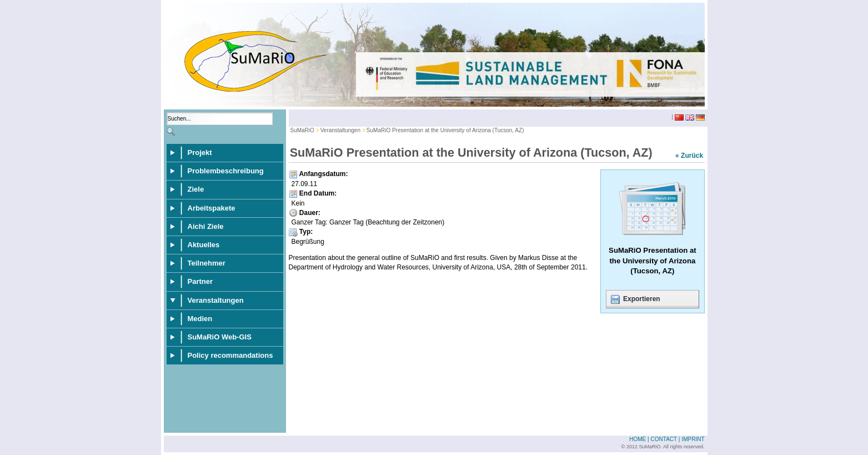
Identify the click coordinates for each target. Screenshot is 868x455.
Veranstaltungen (340, 130)
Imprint (693, 439)
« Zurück (689, 156)
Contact (664, 439)
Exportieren (635, 299)
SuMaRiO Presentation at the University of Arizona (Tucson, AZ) (445, 130)
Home (638, 439)
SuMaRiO (302, 130)
